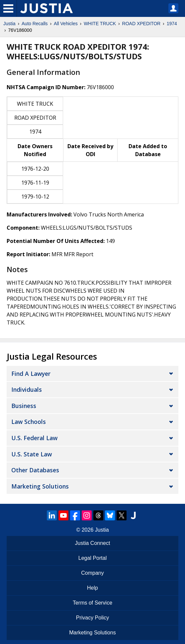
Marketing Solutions (40, 486)
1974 (172, 24)
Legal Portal (92, 558)
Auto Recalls (35, 24)
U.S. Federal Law (34, 438)
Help (92, 588)
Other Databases (35, 470)
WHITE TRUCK (100, 24)
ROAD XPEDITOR (141, 24)
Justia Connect (93, 543)
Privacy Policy (93, 618)
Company (92, 573)
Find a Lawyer (31, 374)
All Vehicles (66, 24)
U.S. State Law (32, 454)
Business (24, 406)
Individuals (27, 389)
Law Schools (29, 422)
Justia (9, 24)
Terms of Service (92, 603)
